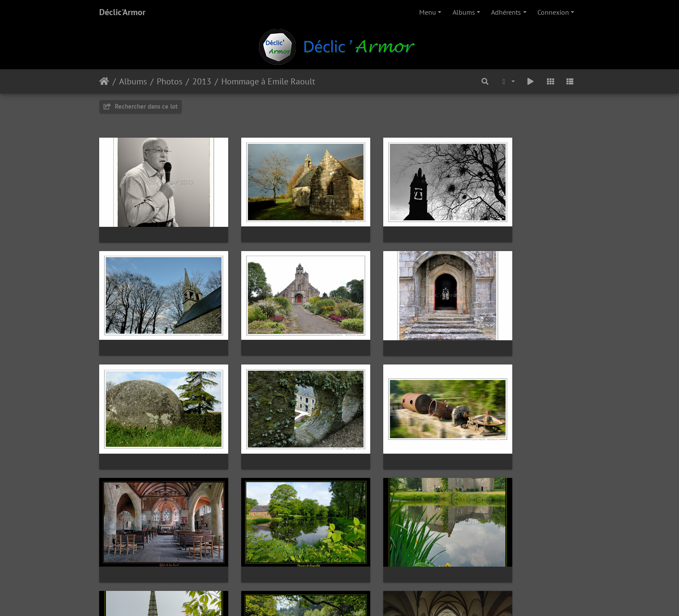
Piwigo (359, 598)
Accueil (104, 81)
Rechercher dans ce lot (141, 106)
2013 (202, 81)
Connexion (553, 12)
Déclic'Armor (122, 12)
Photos (170, 81)
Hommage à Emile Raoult (268, 81)
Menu (428, 12)
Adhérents (506, 12)
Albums (464, 12)
